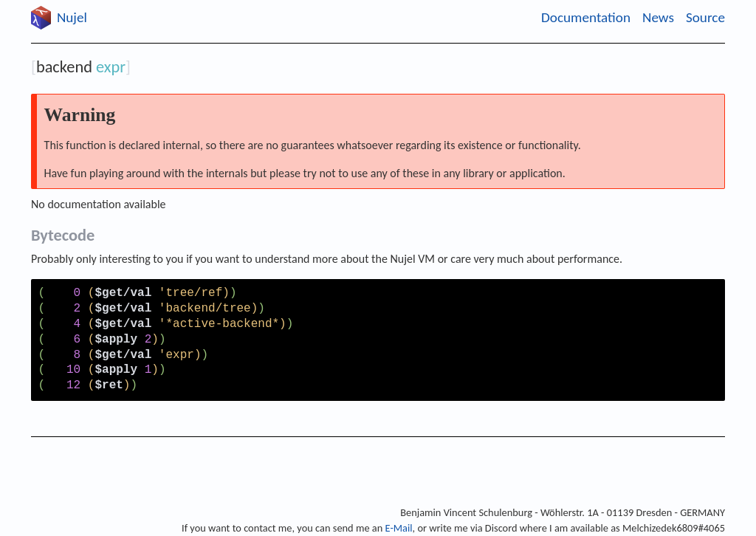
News (658, 17)
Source (705, 17)
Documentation (586, 17)
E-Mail (399, 528)
